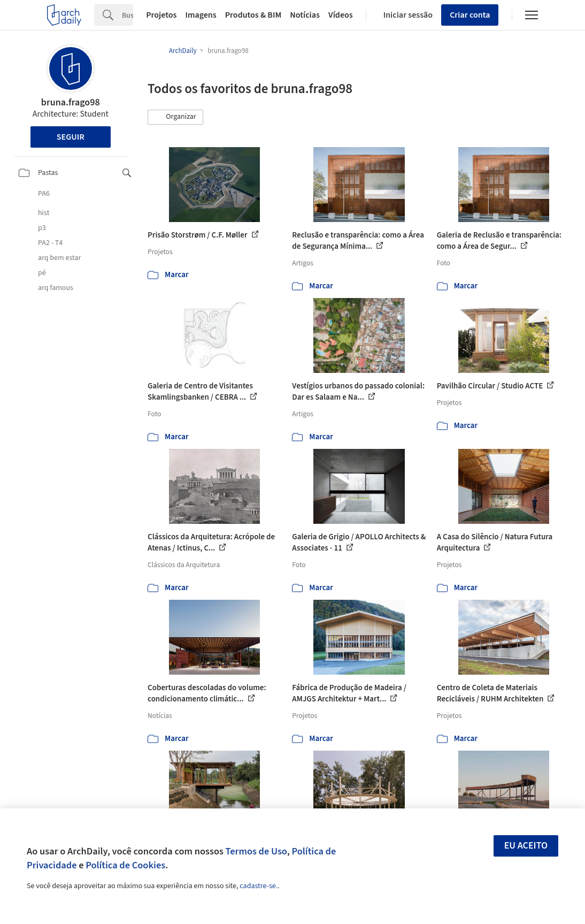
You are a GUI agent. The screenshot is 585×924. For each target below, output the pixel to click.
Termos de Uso (256, 851)
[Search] (128, 15)
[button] (175, 117)
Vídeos (341, 15)
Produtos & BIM (253, 15)
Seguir (71, 137)
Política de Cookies (125, 865)
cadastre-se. (259, 886)
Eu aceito (526, 846)
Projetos (161, 15)
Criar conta (470, 15)
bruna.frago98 (71, 102)
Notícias (305, 15)
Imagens (201, 15)
